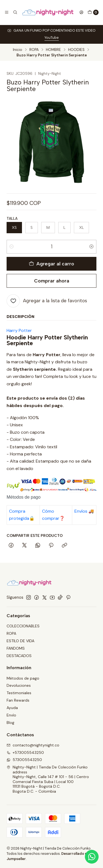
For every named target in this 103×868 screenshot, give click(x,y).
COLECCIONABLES (23, 626)
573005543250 (24, 760)
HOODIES (76, 50)
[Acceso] (81, 12)
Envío (11, 715)
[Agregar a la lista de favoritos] (47, 301)
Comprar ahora (52, 281)
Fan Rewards (18, 700)
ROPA (34, 50)
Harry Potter (19, 330)
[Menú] (7, 12)
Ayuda (12, 708)
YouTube (52, 38)
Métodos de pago (23, 678)
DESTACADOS (19, 656)
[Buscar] (15, 12)
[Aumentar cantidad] (91, 247)
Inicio (18, 50)
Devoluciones (19, 685)
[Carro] (93, 12)
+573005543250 (25, 752)
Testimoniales (19, 693)
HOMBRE (53, 50)
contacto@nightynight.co (33, 745)
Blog (10, 723)
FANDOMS (16, 648)
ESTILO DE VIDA (20, 641)
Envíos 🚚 (84, 511)
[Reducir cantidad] (12, 247)
